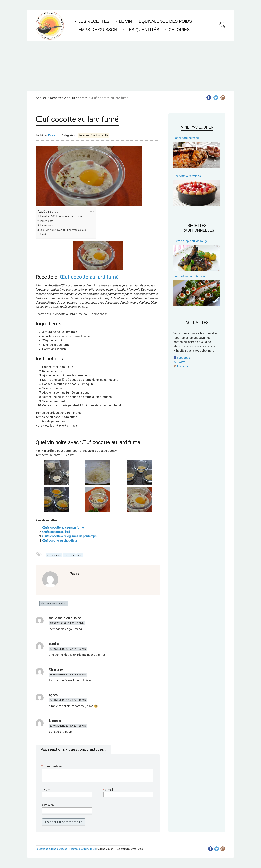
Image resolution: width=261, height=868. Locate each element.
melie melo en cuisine (65, 618)
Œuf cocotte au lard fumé (89, 277)
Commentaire (52, 766)
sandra (54, 644)
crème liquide (54, 555)
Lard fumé (69, 555)
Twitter (180, 362)
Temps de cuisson (96, 30)
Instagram (182, 366)
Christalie (56, 669)
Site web (48, 805)
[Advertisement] (130, 66)
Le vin (125, 21)
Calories (179, 30)
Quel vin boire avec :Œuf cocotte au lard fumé (63, 232)
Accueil (41, 98)
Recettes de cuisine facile (82, 849)
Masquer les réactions (54, 604)
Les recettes (94, 21)
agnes (53, 695)
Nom (46, 790)
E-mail (108, 790)
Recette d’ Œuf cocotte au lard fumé (61, 216)
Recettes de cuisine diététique (51, 849)
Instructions (47, 226)
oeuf (80, 555)
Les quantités (143, 30)
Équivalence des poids (165, 21)
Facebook (182, 358)
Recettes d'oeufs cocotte (69, 98)
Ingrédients (47, 221)
